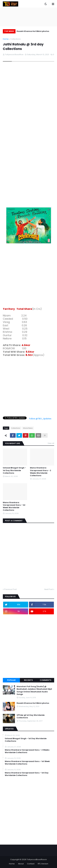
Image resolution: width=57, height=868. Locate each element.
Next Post (49, 589)
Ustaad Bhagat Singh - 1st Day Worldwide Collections (14, 470)
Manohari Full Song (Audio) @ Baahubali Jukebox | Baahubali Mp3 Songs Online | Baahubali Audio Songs (34, 690)
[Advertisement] (28, 276)
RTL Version (43, 864)
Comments (46, 680)
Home (6, 39)
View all (51, 443)
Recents (28, 680)
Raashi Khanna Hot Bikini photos (33, 31)
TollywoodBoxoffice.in (37, 859)
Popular (11, 680)
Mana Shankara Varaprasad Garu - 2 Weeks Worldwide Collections (41, 472)
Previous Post (10, 589)
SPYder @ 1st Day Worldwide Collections (31, 716)
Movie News (28, 428)
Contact (31, 864)
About (21, 864)
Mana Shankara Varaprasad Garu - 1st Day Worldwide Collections (27, 774)
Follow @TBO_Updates (40, 419)
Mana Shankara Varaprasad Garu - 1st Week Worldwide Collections (14, 506)
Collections (15, 39)
